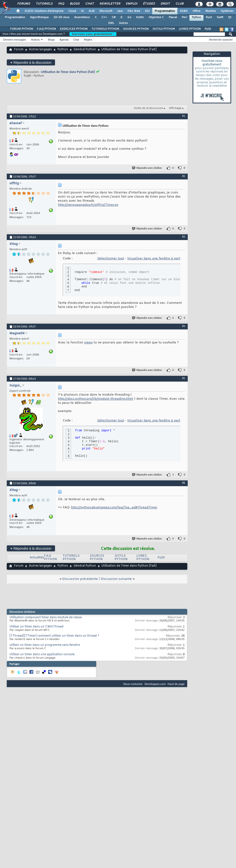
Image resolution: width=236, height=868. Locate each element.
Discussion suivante (116, 579)
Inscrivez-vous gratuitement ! (93, 34)
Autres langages (40, 50)
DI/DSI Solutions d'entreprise (44, 11)
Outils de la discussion (148, 108)
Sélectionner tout (111, 259)
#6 (184, 483)
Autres (123, 23)
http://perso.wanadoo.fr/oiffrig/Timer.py (88, 205)
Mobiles (211, 11)
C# (114, 17)
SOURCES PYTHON (136, 29)
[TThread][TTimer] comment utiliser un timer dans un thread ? (54, 636)
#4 (184, 326)
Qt (230, 17)
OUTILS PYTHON (164, 29)
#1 (184, 116)
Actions (35, 40)
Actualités (37, 558)
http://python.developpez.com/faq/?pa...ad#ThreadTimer (114, 508)
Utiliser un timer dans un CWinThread (36, 627)
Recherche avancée (221, 40)
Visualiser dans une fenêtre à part (154, 259)
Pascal (173, 17)
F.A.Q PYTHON (46, 29)
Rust (209, 17)
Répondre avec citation (147, 168)
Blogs (75, 4)
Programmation (165, 11)
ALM (92, 11)
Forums (24, 4)
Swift (220, 17)
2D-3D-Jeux (61, 17)
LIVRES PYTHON (190, 29)
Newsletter (110, 4)
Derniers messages (15, 40)
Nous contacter (133, 684)
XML (111, 23)
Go (129, 17)
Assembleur (82, 17)
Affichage (175, 108)
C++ (104, 17)
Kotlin (140, 17)
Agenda (64, 40)
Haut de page (176, 684)
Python (196, 17)
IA (82, 11)
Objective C (156, 17)
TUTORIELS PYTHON (105, 29)
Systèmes (227, 11)
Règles (88, 40)
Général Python (85, 50)
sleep (88, 343)
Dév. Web (134, 11)
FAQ (61, 4)
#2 (184, 176)
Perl (184, 17)
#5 (184, 378)
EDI (147, 11)
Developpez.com (155, 684)
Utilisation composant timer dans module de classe (46, 618)
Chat (89, 4)
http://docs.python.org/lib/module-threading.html (96, 399)
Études (149, 4)
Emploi (131, 4)
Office (197, 11)
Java (120, 11)
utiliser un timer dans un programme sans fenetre (45, 645)
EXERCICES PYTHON (74, 29)
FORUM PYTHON (22, 29)
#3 (184, 237)
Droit (165, 4)
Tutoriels (44, 4)
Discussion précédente (80, 579)
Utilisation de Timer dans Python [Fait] (68, 72)
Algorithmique (39, 17)
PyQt (208, 29)
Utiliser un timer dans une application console (42, 655)
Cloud (72, 11)
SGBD (184, 11)
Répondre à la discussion (31, 62)
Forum (19, 50)
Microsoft (106, 11)
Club (179, 4)
